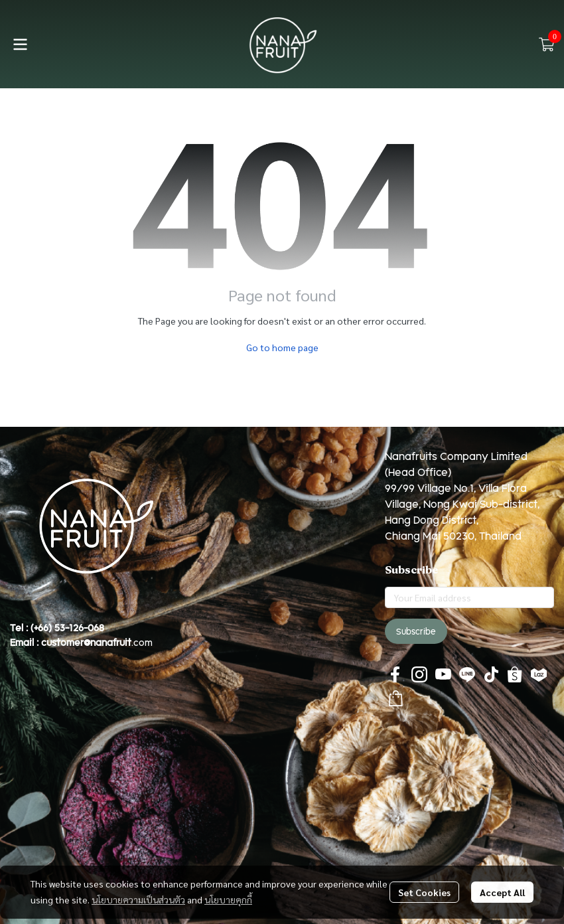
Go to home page (282, 347)
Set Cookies (424, 892)
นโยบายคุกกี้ (228, 899)
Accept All (502, 892)
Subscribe (416, 631)
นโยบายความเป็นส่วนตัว (138, 899)
